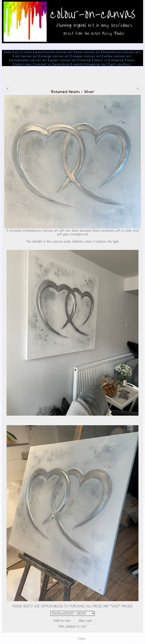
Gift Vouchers (120, 64)
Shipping (117, 60)
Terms (130, 60)
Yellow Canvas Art (117, 56)
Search (78, 64)
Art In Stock (23, 52)
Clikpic (82, 638)
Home (8, 52)
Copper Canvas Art (87, 56)
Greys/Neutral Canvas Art (54, 52)
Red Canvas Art (26, 56)
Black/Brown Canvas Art (121, 52)
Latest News (24, 64)
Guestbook (62, 64)
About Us (101, 60)
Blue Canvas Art (88, 52)
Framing (85, 60)
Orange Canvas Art (55, 56)
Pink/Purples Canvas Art (29, 60)
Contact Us (43, 64)
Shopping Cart (97, 64)
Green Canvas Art (63, 60)
